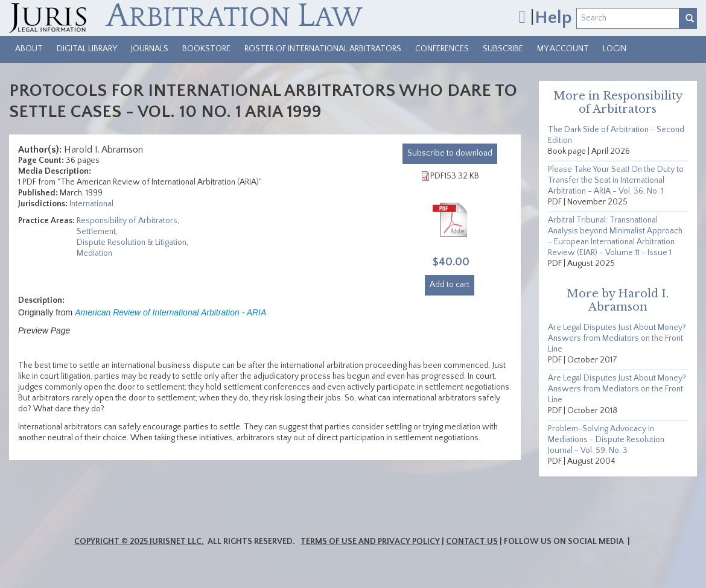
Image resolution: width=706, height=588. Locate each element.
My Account (563, 49)
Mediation (94, 253)
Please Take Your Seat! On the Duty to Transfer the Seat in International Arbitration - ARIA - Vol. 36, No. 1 (616, 180)
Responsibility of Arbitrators (127, 221)
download (450, 153)
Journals (150, 49)
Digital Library (87, 49)
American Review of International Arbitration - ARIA (170, 312)
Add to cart (450, 285)
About (29, 49)
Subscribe (503, 49)
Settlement (96, 232)
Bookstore (206, 49)
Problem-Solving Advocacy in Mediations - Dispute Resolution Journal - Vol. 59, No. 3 (606, 440)
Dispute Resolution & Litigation (132, 242)
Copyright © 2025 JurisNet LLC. (139, 542)
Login (615, 49)
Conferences (442, 49)
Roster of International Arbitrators (323, 49)
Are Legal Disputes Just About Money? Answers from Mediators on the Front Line (617, 338)
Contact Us (472, 542)
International (91, 204)
